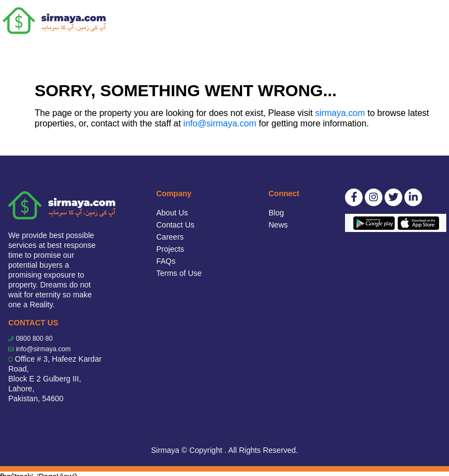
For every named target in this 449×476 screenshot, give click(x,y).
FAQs (166, 261)
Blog (276, 213)
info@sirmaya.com (220, 123)
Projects (170, 249)
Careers (170, 237)
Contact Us (175, 225)
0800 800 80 (34, 339)
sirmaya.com (340, 113)
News (278, 225)
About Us (172, 213)
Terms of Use (179, 273)
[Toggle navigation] (434, 21)
